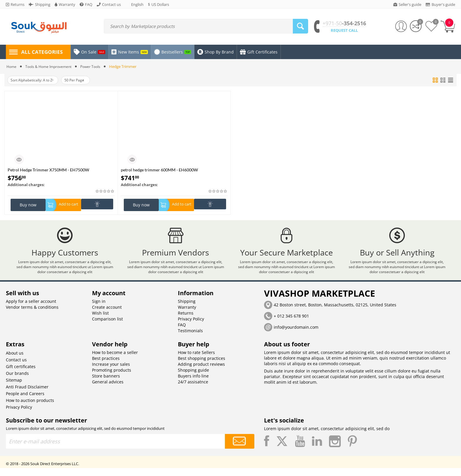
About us (15, 361)
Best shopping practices (202, 366)
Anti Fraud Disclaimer (27, 395)
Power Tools (96, 66)
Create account (107, 315)
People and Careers (25, 401)
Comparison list (107, 327)
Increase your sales (111, 372)
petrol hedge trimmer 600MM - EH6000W (159, 170)
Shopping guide (193, 378)
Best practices (106, 366)
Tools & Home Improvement (51, 66)
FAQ (182, 333)
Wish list (100, 321)
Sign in (99, 309)
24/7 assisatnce (193, 390)
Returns (186, 321)
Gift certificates (21, 374)
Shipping (187, 309)
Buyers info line (193, 384)
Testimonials (190, 339)
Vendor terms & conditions (32, 315)
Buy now (28, 205)
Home (12, 66)
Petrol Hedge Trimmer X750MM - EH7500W (48, 170)
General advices (108, 390)
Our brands (17, 381)
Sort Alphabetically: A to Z (35, 80)
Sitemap (14, 388)
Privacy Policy (191, 327)
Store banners (106, 384)
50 (83, 80)
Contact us (16, 368)
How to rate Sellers (196, 360)
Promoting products (112, 378)
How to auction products (30, 408)
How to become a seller (115, 360)
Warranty (187, 315)
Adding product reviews (201, 372)
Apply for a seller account (31, 309)
